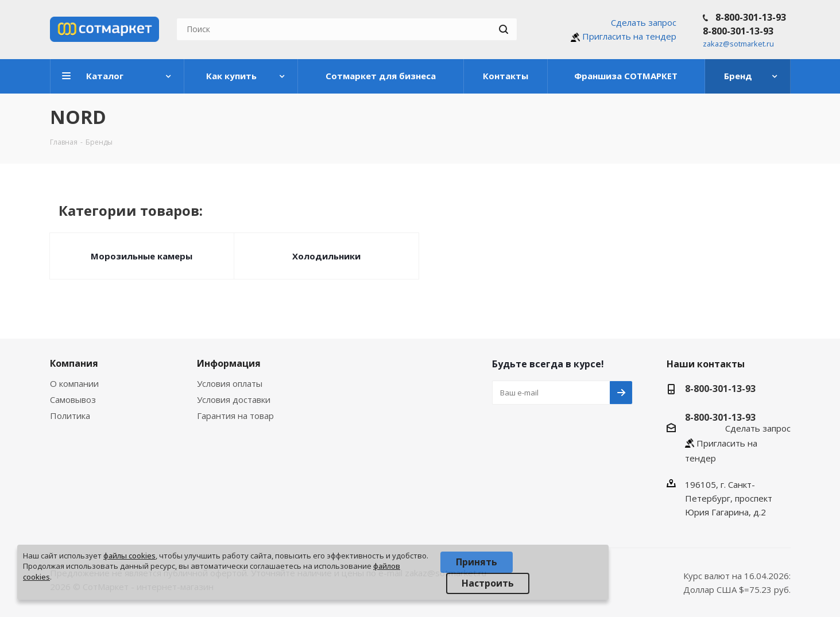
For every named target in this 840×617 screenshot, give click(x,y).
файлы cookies (129, 556)
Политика (70, 416)
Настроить (488, 583)
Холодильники (326, 256)
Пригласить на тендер (629, 36)
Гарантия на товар (235, 416)
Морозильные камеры (142, 256)
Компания (74, 363)
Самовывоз (73, 399)
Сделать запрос (644, 22)
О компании (74, 383)
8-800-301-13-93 (751, 17)
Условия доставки (234, 399)
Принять (477, 562)
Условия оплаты (230, 383)
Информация (229, 363)
